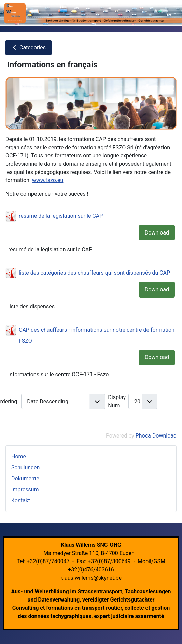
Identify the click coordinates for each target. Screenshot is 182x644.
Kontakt (21, 500)
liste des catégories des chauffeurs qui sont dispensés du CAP (94, 273)
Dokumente (25, 478)
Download (157, 233)
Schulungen (25, 468)
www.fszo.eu (48, 180)
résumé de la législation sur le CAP (61, 216)
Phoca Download (156, 436)
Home (19, 457)
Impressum (25, 489)
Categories (29, 47)
